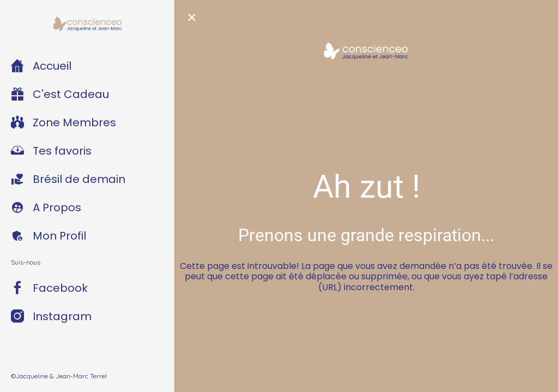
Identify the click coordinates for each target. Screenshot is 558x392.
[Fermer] (192, 17)
